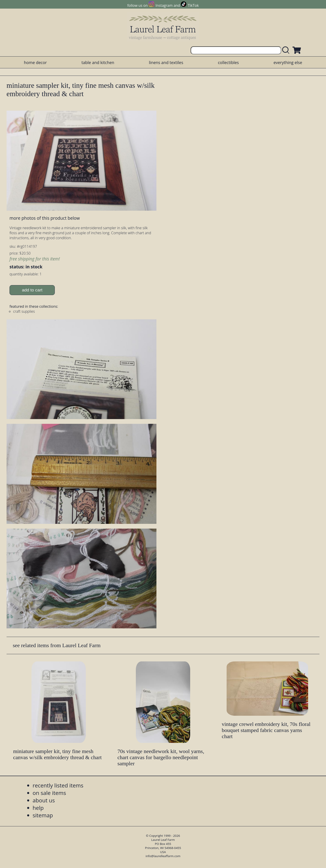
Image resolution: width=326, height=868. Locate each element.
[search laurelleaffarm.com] (287, 50)
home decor (35, 62)
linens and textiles (166, 62)
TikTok (193, 5)
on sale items (49, 793)
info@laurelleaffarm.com (163, 856)
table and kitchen (98, 62)
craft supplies (24, 311)
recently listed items (58, 785)
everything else (288, 62)
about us (44, 800)
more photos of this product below (45, 218)
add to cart (32, 290)
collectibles (228, 62)
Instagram (164, 5)
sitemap (43, 815)
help (38, 808)
